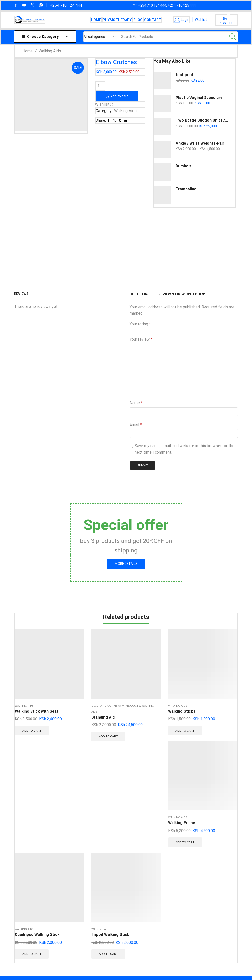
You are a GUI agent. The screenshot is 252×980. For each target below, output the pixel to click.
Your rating (140, 324)
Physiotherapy (117, 20)
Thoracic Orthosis (124, 913)
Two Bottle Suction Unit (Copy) (202, 120)
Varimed (74, 883)
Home (96, 20)
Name (136, 403)
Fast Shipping (184, 853)
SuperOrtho (77, 853)
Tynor (72, 903)
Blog (138, 20)
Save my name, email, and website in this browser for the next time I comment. (184, 449)
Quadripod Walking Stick (181, 678)
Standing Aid (65, 687)
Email (136, 424)
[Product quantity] (100, 86)
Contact (153, 20)
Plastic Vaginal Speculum (199, 98)
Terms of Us (183, 912)
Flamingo (75, 893)
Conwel (73, 913)
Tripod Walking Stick (220, 678)
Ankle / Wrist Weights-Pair (200, 143)
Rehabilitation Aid (124, 853)
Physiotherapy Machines (130, 883)
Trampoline (186, 189)
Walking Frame (143, 675)
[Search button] (233, 37)
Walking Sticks (105, 675)
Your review (141, 339)
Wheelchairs (119, 873)
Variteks (74, 873)
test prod (184, 75)
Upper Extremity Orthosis (131, 903)
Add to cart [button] (30, 708)
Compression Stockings (130, 863)
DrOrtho (74, 863)
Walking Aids (50, 51)
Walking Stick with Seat (27, 678)
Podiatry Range (122, 923)
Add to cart (119, 96)
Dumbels (184, 166)
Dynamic (74, 923)
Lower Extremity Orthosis (131, 893)
